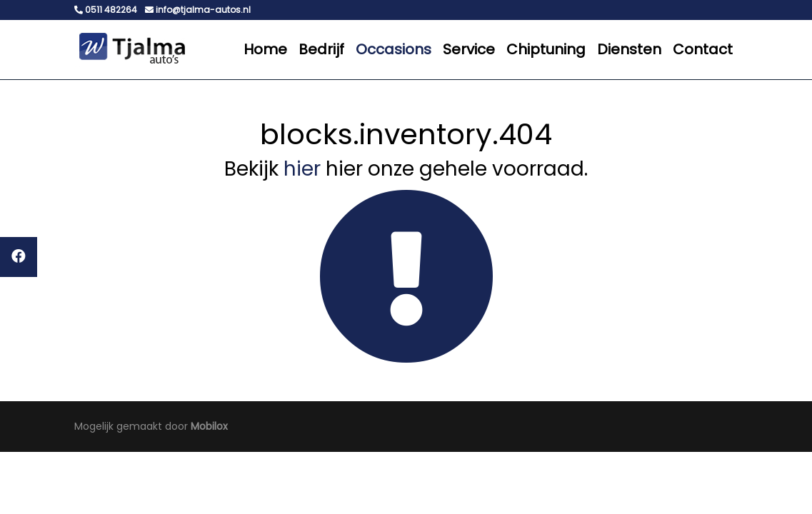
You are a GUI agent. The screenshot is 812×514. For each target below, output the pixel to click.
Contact (703, 49)
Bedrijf (321, 49)
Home (265, 49)
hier (302, 169)
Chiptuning (546, 49)
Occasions (394, 49)
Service (469, 49)
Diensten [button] (629, 49)
